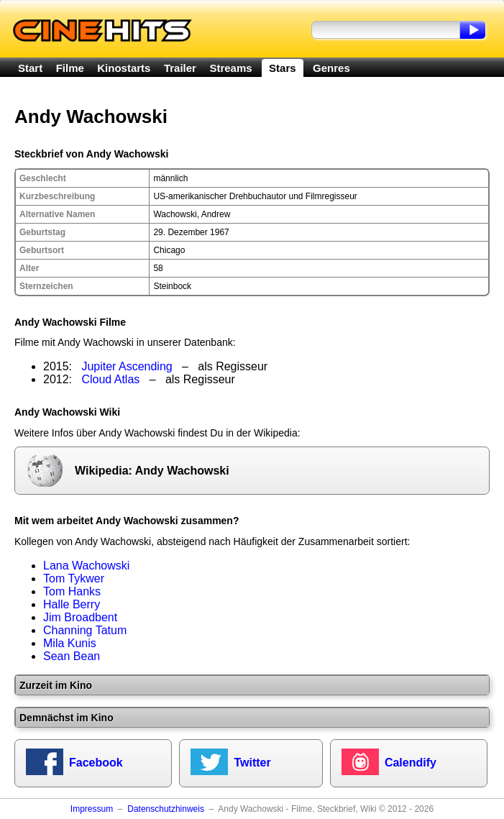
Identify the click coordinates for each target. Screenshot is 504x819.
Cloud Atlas (110, 379)
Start (30, 68)
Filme (70, 68)
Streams (230, 68)
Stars (283, 68)
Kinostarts (124, 68)
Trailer (180, 68)
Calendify (411, 763)
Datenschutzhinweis (166, 809)
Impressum (92, 809)
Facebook (96, 763)
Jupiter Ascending (127, 366)
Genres (331, 68)
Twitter (252, 763)
